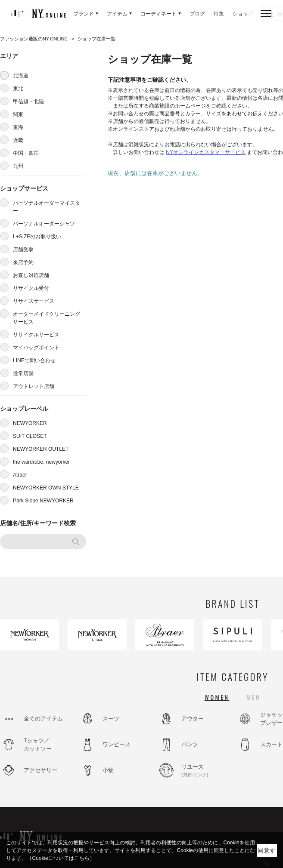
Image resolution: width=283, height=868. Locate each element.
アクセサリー (40, 770)
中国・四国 (26, 153)
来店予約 (23, 262)
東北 (18, 89)
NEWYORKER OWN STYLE (46, 488)
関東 (18, 114)
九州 (18, 166)
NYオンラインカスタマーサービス (206, 152)
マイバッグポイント (36, 348)
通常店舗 (23, 373)
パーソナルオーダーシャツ (44, 224)
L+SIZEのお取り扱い (37, 237)
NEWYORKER (30, 423)
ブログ (197, 14)
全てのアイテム (43, 719)
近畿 (18, 140)
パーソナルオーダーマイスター (47, 207)
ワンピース (117, 744)
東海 (18, 127)
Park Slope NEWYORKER (43, 501)
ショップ (243, 14)
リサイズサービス (34, 301)
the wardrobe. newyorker (41, 462)
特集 (219, 14)
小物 (108, 770)
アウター (193, 719)
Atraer (20, 475)
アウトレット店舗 (34, 386)
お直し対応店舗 (31, 275)
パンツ (190, 744)
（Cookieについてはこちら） (61, 858)
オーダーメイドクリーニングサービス (47, 318)
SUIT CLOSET (30, 436)
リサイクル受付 (31, 288)
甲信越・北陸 (28, 102)
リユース (205, 771)
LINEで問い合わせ (34, 360)
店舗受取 (23, 249)
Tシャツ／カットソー (38, 745)
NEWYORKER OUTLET (41, 449)
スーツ (111, 719)
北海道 (21, 76)
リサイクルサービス (36, 335)
